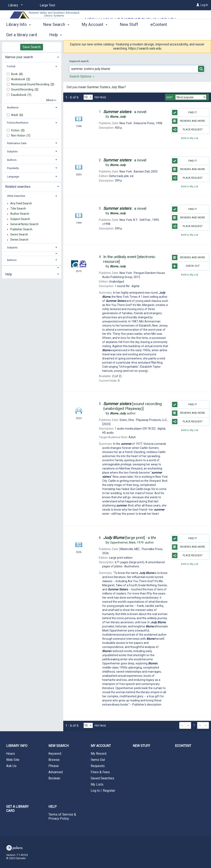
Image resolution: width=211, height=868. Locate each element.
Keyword (55, 754)
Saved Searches (102, 778)
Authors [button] (12, 160)
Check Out (186, 266)
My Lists (97, 784)
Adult (15, 115)
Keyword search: (80, 61)
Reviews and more (189, 121)
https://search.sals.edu (145, 48)
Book (15, 74)
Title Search (18, 209)
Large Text (47, 5)
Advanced (56, 772)
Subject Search (20, 219)
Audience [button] (13, 107)
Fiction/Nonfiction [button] (18, 123)
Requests (98, 766)
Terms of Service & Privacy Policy (62, 816)
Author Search (20, 214)
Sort (169, 97)
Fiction (16, 130)
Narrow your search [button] (19, 57)
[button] (32, 254)
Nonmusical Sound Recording (30, 84)
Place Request (187, 130)
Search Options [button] (82, 76)
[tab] (32, 57)
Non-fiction (19, 136)
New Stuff (129, 34)
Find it (184, 112)
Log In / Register (103, 791)
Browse (54, 760)
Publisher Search (21, 229)
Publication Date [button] (17, 143)
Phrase (54, 766)
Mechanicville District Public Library (130, 20)
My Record (98, 754)
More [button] (188, 35)
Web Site (13, 760)
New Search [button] (56, 34)
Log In (204, 5)
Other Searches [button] (16, 196)
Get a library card (17, 809)
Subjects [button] (12, 151)
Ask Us (11, 766)
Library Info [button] (18, 34)
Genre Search (19, 235)
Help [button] (9, 274)
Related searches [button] (18, 187)
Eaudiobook (19, 95)
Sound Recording (23, 89)
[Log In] (198, 5)
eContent (159, 34)
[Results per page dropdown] (88, 97)
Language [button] (13, 177)
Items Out (98, 760)
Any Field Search (21, 203)
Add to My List (190, 138)
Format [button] (11, 66)
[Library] (15, 5)
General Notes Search (24, 224)
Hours (11, 754)
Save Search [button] (32, 47)
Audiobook (18, 79)
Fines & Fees (100, 772)
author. (123, 413)
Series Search (19, 240)
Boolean (54, 778)
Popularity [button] (13, 168)
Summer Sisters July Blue (106, 87)
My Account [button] (94, 34)
